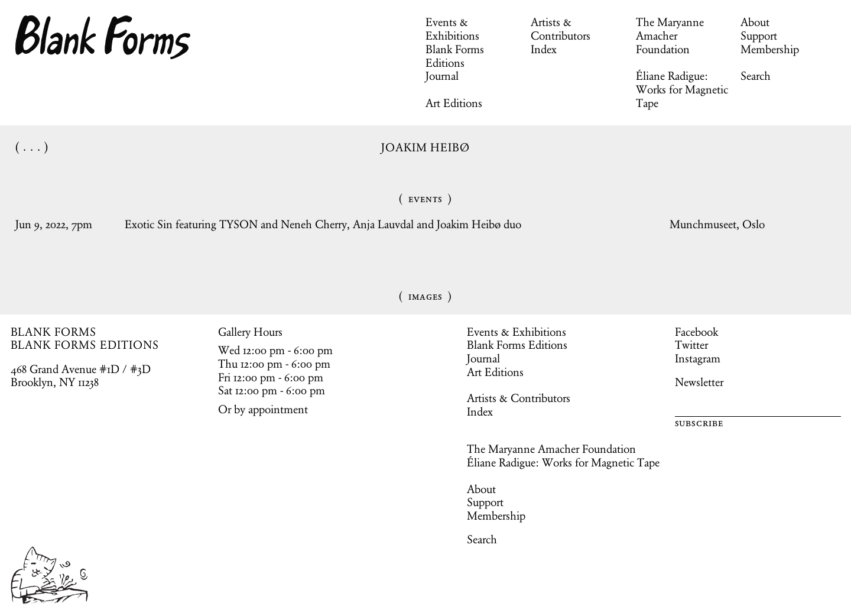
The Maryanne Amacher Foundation (670, 35)
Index (544, 49)
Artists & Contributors (561, 29)
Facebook (696, 332)
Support (759, 35)
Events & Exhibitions (452, 29)
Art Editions (454, 103)
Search (756, 76)
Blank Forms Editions (455, 56)
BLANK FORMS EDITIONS (85, 345)
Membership (770, 49)
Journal (442, 76)
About (755, 22)
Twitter (691, 345)
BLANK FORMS (54, 332)
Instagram (698, 358)
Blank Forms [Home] (103, 37)
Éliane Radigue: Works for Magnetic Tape (682, 89)
